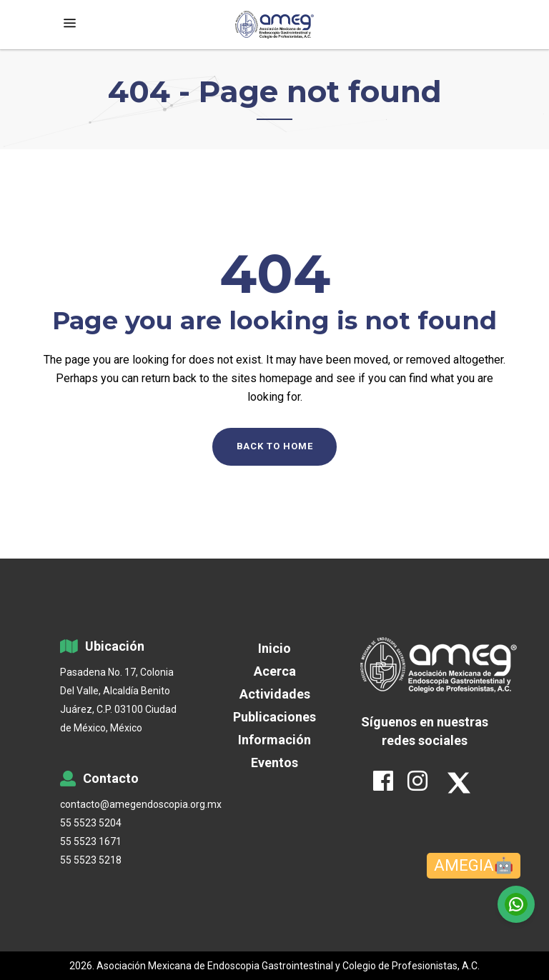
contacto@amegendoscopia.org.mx (124, 804)
